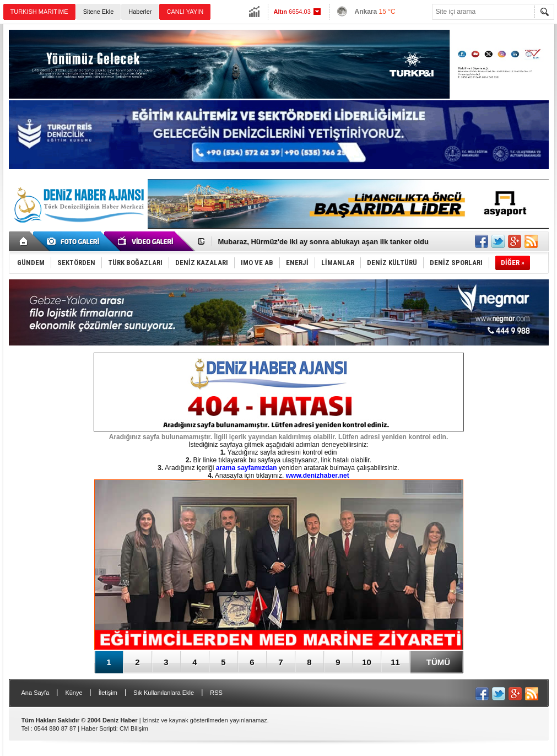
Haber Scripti (99, 728)
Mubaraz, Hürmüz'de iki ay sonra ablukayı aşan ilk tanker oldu (323, 242)
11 (395, 662)
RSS (216, 693)
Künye (74, 693)
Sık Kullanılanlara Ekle (164, 693)
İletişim (108, 693)
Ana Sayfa (36, 693)
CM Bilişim (134, 728)
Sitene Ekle (99, 12)
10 (367, 662)
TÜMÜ (438, 662)
